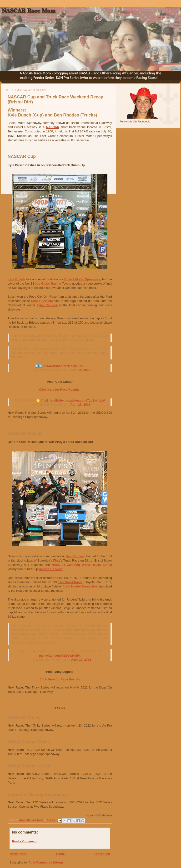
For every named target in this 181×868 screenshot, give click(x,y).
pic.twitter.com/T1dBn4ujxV (85, 400)
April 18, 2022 (80, 370)
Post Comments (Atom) (46, 862)
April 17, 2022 (81, 660)
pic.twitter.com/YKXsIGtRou (64, 366)
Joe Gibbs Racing (48, 284)
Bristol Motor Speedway (82, 279)
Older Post (102, 854)
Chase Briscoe (42, 301)
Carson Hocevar (51, 569)
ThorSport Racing (71, 582)
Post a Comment (24, 841)
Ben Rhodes (75, 556)
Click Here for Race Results (59, 390)
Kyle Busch (16, 279)
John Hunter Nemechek (80, 586)
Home (60, 854)
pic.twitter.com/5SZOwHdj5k (60, 656)
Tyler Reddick (47, 305)
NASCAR (53, 127)
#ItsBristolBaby (52, 400)
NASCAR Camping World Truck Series (82, 565)
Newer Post (18, 854)
